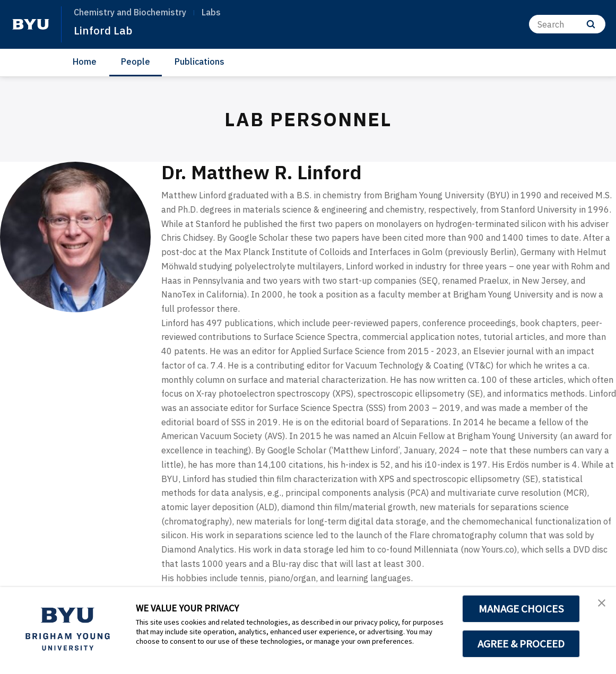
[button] (598, 606)
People (136, 62)
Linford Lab (107, 30)
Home (85, 62)
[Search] (567, 24)
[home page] (31, 24)
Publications (199, 62)
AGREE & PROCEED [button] (521, 644)
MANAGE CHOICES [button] (521, 609)
